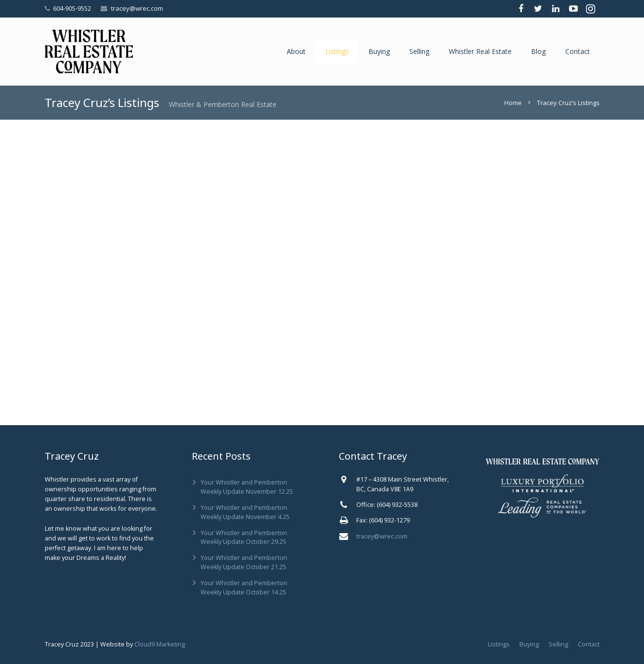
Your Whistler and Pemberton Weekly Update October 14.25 (244, 588)
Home (513, 103)
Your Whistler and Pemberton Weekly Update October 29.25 (244, 538)
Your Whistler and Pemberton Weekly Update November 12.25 (247, 487)
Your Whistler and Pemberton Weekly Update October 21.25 (244, 562)
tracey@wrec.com (137, 8)
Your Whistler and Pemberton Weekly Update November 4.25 (245, 512)
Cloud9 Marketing (160, 644)
